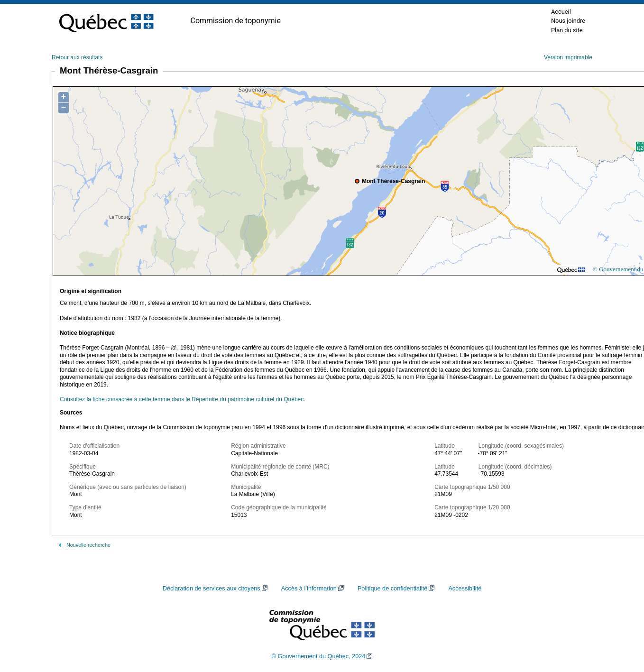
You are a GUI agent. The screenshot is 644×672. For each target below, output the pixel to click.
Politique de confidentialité (392, 589)
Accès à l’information (309, 589)
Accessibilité (465, 589)
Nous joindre (568, 21)
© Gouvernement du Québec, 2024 (319, 656)
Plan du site (567, 30)
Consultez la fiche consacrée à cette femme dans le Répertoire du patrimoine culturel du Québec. (183, 399)
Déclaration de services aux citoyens (212, 589)
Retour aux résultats (77, 57)
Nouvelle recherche (88, 545)
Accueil (561, 12)
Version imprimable (568, 57)
